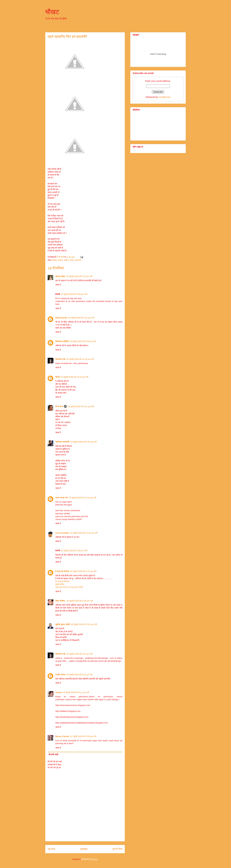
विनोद (58, 377)
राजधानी (78, 260)
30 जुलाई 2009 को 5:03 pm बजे (84, 624)
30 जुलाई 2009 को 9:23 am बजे (81, 406)
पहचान (60, 260)
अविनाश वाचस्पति (62, 442)
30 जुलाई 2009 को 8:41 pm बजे (79, 675)
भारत (71, 260)
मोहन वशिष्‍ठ (60, 601)
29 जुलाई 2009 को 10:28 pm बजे (80, 359)
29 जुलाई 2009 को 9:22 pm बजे (81, 318)
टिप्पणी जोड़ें (53, 754)
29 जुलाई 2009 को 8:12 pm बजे (79, 276)
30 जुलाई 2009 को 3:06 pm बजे (79, 601)
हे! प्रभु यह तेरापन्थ (62, 581)
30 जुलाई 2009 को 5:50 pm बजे (79, 654)
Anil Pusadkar (62, 533)
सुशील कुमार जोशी (63, 624)
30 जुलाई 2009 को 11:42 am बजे (83, 498)
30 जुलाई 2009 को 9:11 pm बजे (76, 692)
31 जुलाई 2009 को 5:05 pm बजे (83, 736)
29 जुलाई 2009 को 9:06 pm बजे (74, 294)
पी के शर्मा (59, 406)
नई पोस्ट (51, 849)
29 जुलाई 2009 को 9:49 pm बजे (83, 341)
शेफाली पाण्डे (60, 359)
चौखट (52, 12)
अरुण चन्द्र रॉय (62, 498)
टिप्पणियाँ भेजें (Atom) (90, 859)
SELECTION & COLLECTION (69, 587)
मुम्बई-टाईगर (60, 584)
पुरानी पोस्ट (117, 849)
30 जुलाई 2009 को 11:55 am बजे (84, 533)
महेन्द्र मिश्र (60, 276)
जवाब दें (58, 285)
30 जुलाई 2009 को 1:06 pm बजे (74, 551)
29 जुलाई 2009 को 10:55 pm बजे (75, 377)
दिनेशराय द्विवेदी (62, 341)
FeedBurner (165, 97)
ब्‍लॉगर (66, 260)
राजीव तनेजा (60, 675)
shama (59, 692)
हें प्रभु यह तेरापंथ (62, 571)
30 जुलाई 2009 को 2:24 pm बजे (83, 571)
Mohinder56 (61, 318)
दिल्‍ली (55, 260)
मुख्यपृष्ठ (84, 849)
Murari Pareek (62, 736)
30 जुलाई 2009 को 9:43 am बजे (83, 442)
